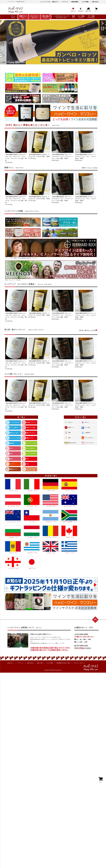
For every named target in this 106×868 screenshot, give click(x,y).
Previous (2, 44)
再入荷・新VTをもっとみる (88, 330)
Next (104, 44)
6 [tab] (56, 66)
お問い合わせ (95, 2)
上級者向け (86, 433)
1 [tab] (49, 66)
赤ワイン (85, 422)
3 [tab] (52, 66)
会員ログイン (55, 2)
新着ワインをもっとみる (90, 168)
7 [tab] (57, 66)
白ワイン (69, 422)
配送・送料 (40, 663)
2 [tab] (50, 66)
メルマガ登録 (85, 2)
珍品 (67, 438)
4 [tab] (53, 66)
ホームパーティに (88, 443)
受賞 (67, 433)
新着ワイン (69, 428)
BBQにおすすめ (70, 443)
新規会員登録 (75, 2)
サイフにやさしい (88, 438)
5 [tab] (54, 66)
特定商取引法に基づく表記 (63, 663)
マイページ (65, 2)
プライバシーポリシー (79, 663)
